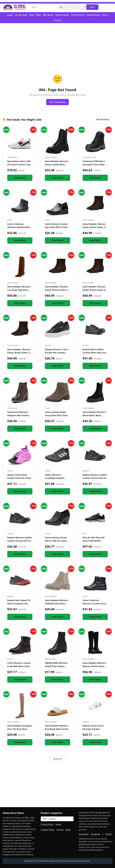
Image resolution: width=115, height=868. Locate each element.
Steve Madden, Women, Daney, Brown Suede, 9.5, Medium (95, 227)
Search (92, 7)
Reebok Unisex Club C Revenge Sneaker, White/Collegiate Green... (95, 729)
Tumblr (109, 834)
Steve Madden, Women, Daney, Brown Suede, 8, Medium (56, 290)
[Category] (72, 7)
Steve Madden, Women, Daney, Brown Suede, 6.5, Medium (20, 353)
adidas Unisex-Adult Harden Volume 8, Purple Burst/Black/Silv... (20, 478)
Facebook (95, 834)
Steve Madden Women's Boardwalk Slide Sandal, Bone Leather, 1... (57, 729)
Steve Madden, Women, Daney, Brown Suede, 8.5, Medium (95, 290)
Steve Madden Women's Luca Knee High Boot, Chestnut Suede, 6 (19, 290)
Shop (32, 15)
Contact (58, 20)
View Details (20, 178)
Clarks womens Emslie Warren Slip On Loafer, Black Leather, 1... (56, 541)
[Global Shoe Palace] (14, 7)
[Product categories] (57, 819)
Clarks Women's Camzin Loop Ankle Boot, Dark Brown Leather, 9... (19, 666)
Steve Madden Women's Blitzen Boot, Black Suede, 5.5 (94, 415)
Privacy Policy (78, 15)
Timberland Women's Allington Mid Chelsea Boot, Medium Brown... (18, 415)
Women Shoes (62, 15)
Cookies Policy (93, 15)
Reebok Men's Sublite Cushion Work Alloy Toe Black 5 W (94, 353)
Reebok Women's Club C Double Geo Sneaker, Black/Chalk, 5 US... (57, 353)
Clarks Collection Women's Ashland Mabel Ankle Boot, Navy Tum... (19, 227)
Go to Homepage (58, 102)
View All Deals (103, 119)
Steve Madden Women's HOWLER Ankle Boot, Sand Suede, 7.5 (57, 604)
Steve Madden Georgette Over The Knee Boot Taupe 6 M (20, 729)
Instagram (84, 834)
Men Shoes (48, 15)
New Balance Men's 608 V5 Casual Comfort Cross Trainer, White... (19, 164)
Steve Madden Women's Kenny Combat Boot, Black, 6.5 (57, 164)
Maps (68, 830)
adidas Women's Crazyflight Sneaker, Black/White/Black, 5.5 (56, 478)
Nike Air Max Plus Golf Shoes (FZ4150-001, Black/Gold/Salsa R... (94, 541)
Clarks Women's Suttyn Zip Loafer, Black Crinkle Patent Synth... (57, 227)
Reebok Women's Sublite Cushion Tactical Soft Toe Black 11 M (95, 478)
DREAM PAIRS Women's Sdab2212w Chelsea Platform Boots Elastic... (57, 666)
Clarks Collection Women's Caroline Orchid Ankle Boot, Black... (95, 604)
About (105, 15)
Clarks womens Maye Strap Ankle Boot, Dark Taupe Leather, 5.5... (56, 415)
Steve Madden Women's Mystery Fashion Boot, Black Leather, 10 (94, 666)
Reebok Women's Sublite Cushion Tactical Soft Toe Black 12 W (19, 541)
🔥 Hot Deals (21, 15)
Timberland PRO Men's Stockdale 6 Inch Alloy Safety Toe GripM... (94, 164)
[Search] (44, 7)
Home (10, 15)
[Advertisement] (58, 45)
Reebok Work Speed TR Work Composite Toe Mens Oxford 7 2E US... (19, 604)
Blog (38, 15)
